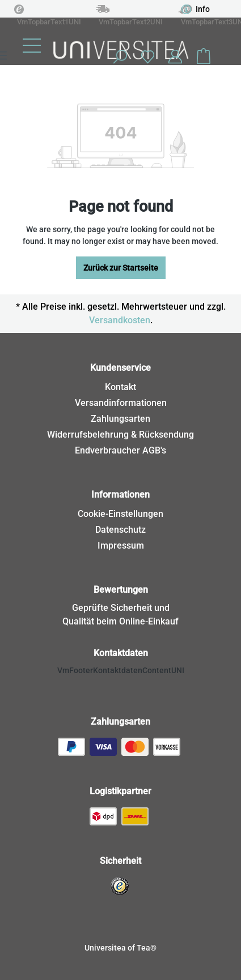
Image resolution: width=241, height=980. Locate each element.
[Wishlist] (147, 56)
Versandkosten (120, 320)
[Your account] (175, 57)
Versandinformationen (121, 403)
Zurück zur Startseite (121, 268)
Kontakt (120, 387)
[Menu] (32, 46)
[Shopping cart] (204, 57)
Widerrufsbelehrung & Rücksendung (120, 435)
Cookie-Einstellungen (120, 514)
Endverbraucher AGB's (120, 450)
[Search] (120, 57)
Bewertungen (121, 590)
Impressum (121, 545)
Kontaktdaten (121, 653)
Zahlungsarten (120, 419)
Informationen (120, 495)
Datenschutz (120, 530)
